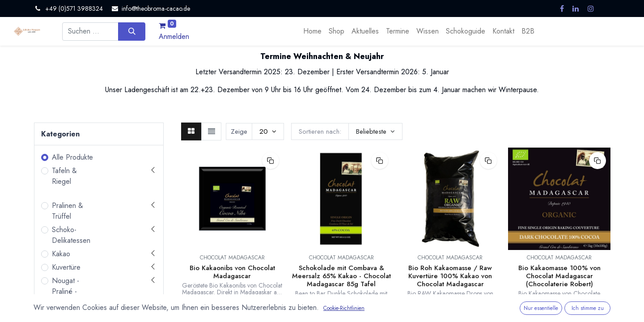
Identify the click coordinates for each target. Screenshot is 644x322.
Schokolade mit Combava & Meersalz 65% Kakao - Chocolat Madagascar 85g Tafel (341, 276)
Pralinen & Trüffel (68, 211)
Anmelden (174, 36)
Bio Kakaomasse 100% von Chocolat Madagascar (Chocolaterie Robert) (559, 276)
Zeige (239, 131)
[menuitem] (312, 31)
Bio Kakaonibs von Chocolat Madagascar (232, 272)
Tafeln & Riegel (64, 176)
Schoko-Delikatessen (71, 235)
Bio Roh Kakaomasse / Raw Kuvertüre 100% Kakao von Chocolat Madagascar (450, 276)
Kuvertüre (66, 267)
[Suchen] (132, 31)
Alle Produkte (72, 157)
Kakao (61, 254)
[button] (375, 131)
